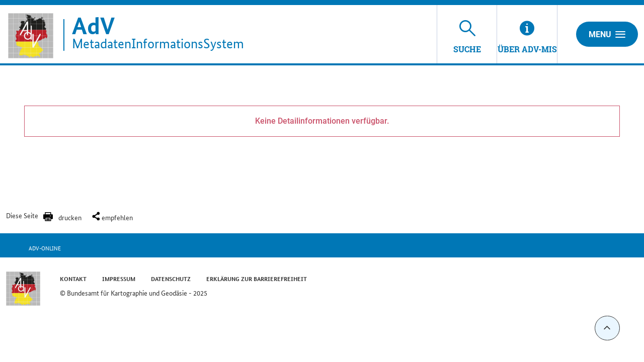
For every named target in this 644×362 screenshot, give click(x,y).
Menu (607, 34)
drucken (70, 217)
